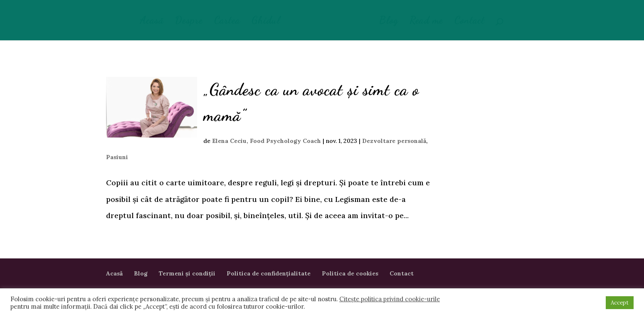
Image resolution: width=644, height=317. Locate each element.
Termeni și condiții (187, 273)
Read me (426, 22)
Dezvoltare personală (394, 141)
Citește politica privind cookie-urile (390, 299)
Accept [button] (620, 303)
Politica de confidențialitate (269, 273)
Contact (470, 22)
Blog (389, 22)
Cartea (227, 22)
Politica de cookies (350, 273)
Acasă (152, 22)
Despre (189, 22)
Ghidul (266, 22)
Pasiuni (117, 157)
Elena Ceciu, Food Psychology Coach (266, 141)
